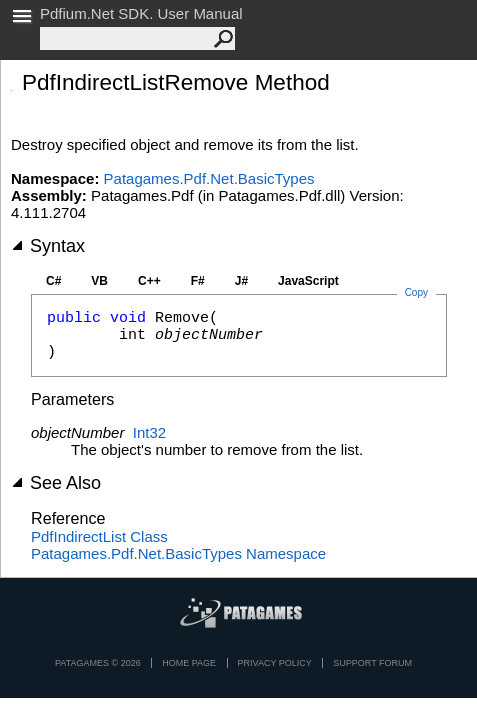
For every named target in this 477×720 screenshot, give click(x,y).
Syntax (48, 246)
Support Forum (372, 663)
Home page (189, 663)
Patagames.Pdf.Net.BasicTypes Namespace (178, 553)
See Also (56, 483)
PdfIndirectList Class (99, 536)
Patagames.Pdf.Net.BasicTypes (209, 178)
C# (53, 281)
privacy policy (275, 663)
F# (198, 281)
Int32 (149, 432)
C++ (149, 281)
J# (241, 281)
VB (99, 281)
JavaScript (308, 281)
